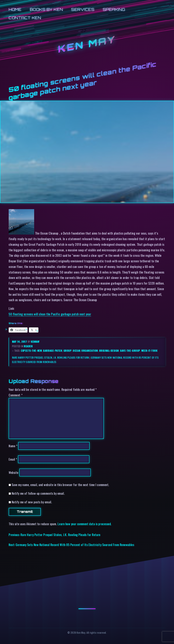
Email (13, 459)
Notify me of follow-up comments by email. (38, 493)
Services (83, 9)
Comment (16, 395)
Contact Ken (25, 18)
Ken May (87, 44)
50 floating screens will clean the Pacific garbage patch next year (50, 314)
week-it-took (149, 351)
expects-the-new (31, 351)
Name (13, 446)
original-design (109, 351)
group (68, 351)
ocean (76, 351)
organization (90, 351)
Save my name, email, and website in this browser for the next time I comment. (60, 485)
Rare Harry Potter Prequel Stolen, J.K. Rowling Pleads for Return (51, 358)
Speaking (114, 9)
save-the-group (130, 351)
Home (15, 9)
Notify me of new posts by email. (32, 502)
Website (14, 472)
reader (28, 346)
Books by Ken (46, 9)
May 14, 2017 (20, 342)
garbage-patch (53, 351)
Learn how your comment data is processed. (85, 524)
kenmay (35, 342)
